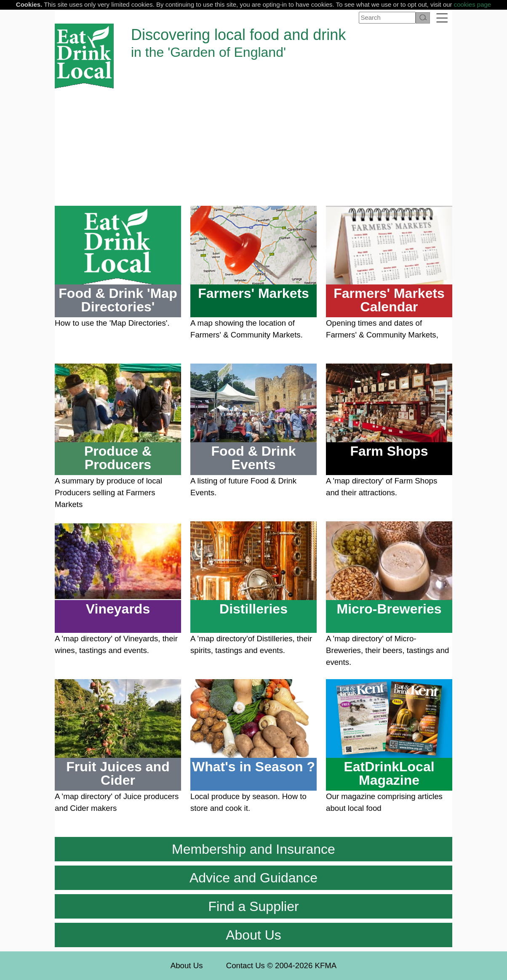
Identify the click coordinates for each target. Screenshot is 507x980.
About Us (253, 935)
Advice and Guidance (253, 878)
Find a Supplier (253, 906)
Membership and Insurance (253, 849)
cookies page (472, 4)
